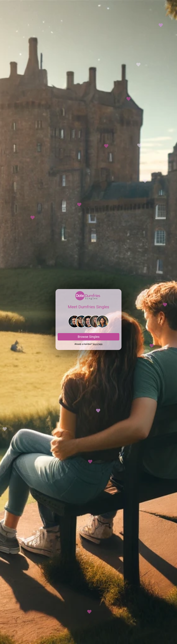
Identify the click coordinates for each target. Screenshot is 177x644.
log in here (98, 344)
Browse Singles (89, 337)
